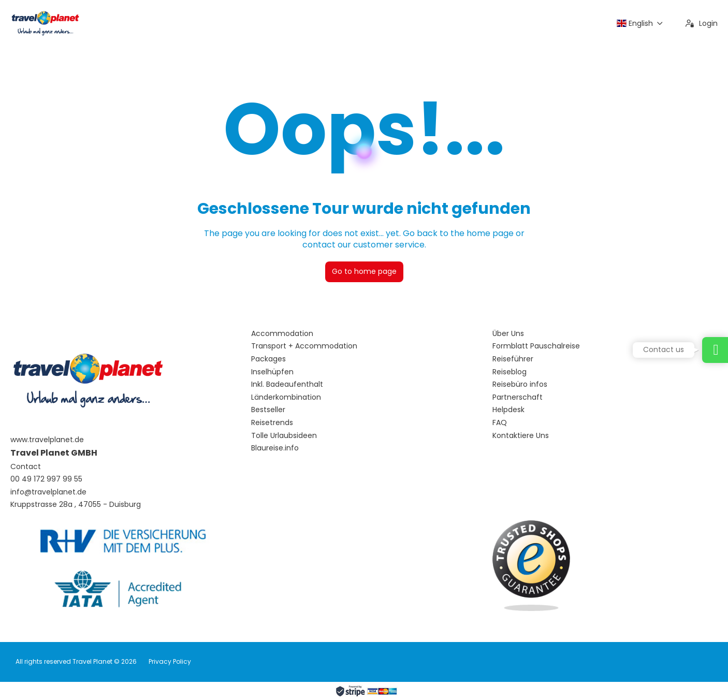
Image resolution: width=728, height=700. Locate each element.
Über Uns (508, 334)
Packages (268, 359)
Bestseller (268, 410)
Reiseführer (513, 359)
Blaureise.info (275, 448)
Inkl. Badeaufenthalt (287, 384)
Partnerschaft (518, 397)
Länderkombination (286, 397)
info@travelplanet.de (48, 492)
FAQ (500, 423)
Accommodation (282, 334)
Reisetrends (272, 423)
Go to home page (364, 271)
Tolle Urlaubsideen (284, 436)
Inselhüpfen (272, 372)
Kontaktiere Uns (521, 436)
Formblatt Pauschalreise (536, 346)
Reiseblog (509, 372)
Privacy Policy (170, 661)
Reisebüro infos (520, 384)
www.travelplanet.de (47, 440)
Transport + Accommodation (304, 346)
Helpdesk (508, 410)
